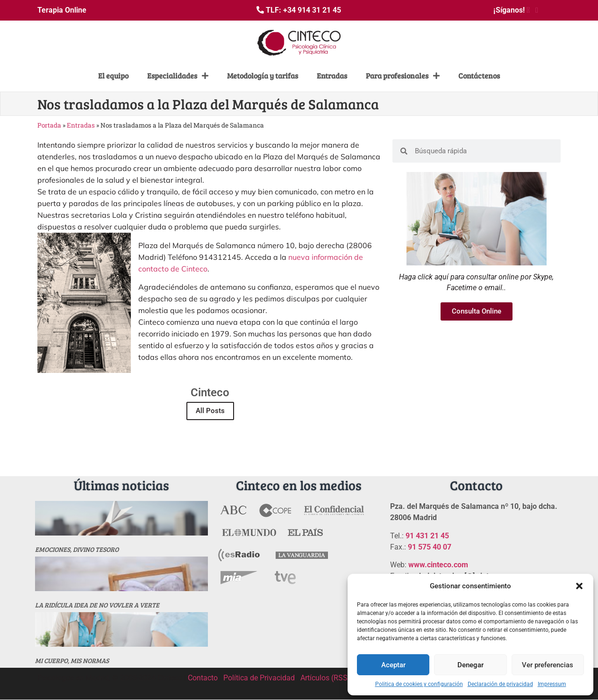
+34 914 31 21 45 (312, 10)
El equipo (113, 75)
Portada (49, 125)
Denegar (470, 665)
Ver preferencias (548, 665)
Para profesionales (403, 76)
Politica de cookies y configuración (419, 684)
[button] (579, 586)
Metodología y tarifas (263, 75)
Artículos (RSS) (325, 678)
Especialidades (178, 76)
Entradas (332, 75)
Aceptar (393, 665)
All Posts (210, 411)
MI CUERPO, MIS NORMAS (72, 661)
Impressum (552, 684)
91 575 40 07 (430, 547)
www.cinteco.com (438, 565)
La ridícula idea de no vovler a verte (97, 605)
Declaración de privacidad (500, 684)
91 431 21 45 (427, 536)
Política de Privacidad (259, 678)
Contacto (203, 678)
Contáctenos (479, 75)
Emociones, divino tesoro (77, 549)
